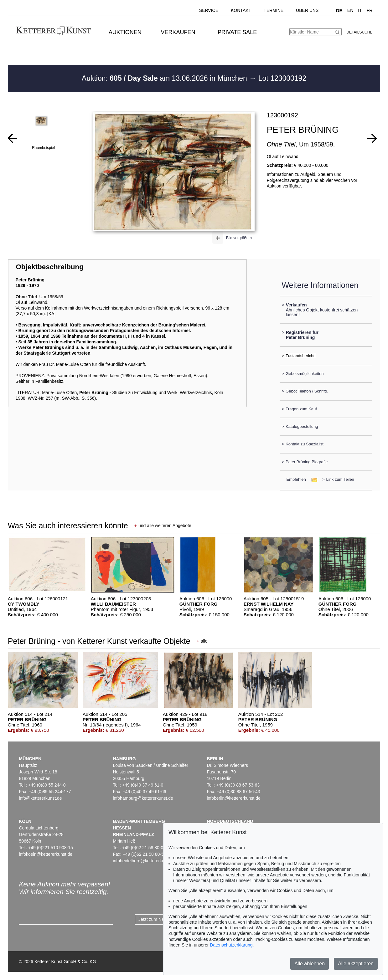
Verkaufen (178, 32)
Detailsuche (359, 32)
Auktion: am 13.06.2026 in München (166, 78)
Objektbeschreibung (49, 267)
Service (209, 10)
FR (370, 10)
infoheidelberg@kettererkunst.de (145, 861)
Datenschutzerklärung (231, 945)
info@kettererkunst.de (40, 798)
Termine (274, 10)
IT (360, 10)
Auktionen (125, 32)
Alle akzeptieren (356, 964)
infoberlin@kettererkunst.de (233, 798)
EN (350, 10)
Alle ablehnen (310, 964)
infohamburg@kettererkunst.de (143, 798)
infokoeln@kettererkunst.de (46, 854)
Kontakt (241, 10)
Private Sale (237, 32)
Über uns (307, 10)
